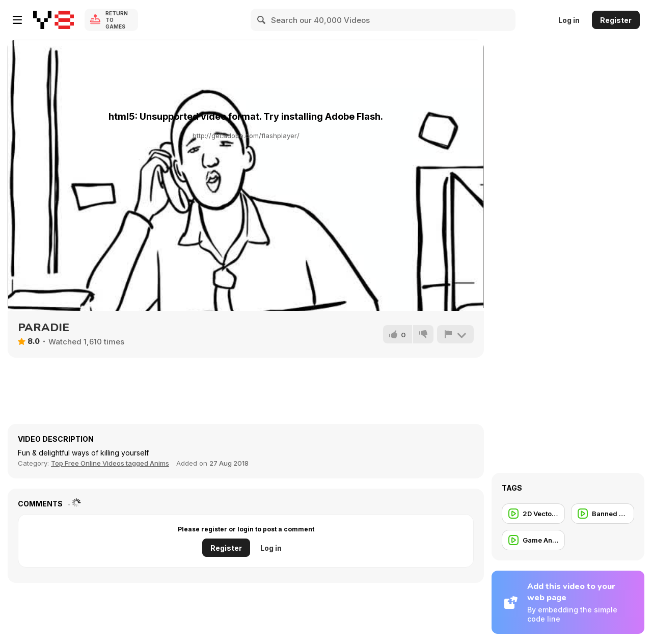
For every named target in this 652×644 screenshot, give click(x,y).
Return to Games (117, 20)
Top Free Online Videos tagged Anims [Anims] (110, 463)
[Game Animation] (533, 540)
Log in (569, 20)
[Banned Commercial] (603, 514)
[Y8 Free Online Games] (53, 20)
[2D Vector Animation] (533, 514)
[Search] (262, 20)
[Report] (455, 334)
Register (616, 20)
